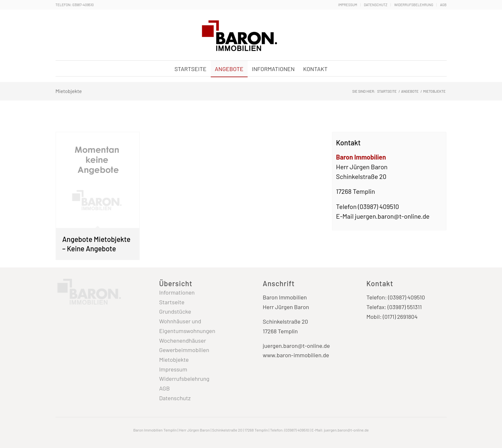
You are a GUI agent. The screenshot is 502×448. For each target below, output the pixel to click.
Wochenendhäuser (182, 340)
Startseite (172, 302)
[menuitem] (348, 5)
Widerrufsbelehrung (414, 5)
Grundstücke (175, 311)
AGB (443, 5)
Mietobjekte (69, 91)
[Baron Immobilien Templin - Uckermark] (238, 36)
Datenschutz (376, 5)
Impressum (347, 5)
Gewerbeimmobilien (184, 350)
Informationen (177, 292)
